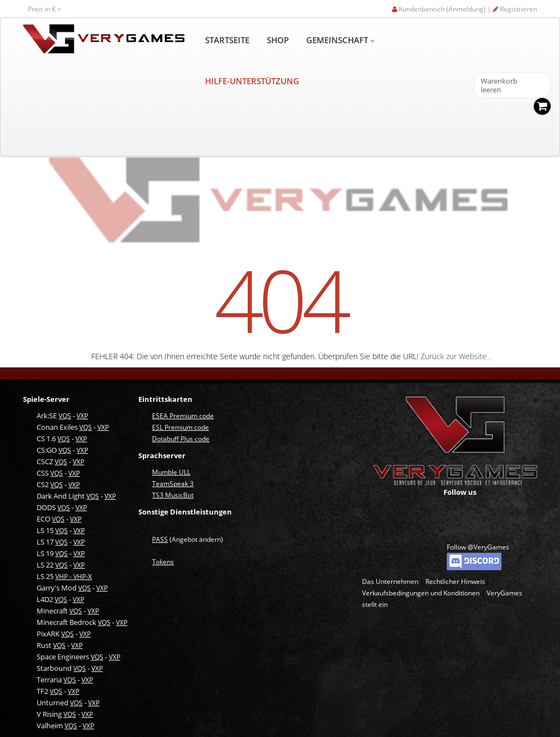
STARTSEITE (227, 40)
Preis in (45, 9)
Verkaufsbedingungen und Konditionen (421, 593)
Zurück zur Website (455, 356)
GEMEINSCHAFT (340, 40)
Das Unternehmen (390, 581)
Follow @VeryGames (478, 547)
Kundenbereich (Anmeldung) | (442, 9)
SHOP (278, 40)
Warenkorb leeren (499, 86)
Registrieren (515, 9)
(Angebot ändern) (188, 539)
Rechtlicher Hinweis (455, 581)
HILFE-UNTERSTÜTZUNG (252, 81)
